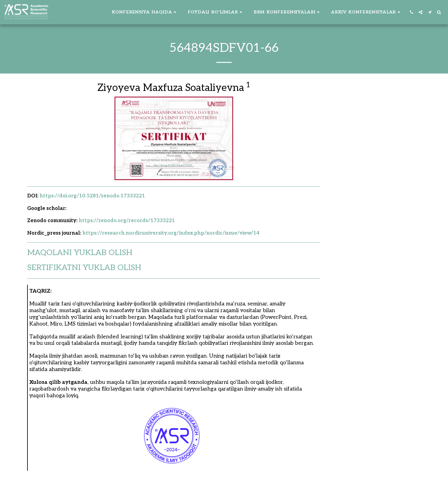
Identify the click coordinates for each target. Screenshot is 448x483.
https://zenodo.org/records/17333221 (127, 221)
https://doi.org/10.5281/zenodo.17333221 (92, 196)
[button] (145, 12)
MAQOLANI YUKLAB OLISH (80, 253)
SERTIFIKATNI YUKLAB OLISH (84, 268)
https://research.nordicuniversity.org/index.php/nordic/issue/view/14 (171, 233)
